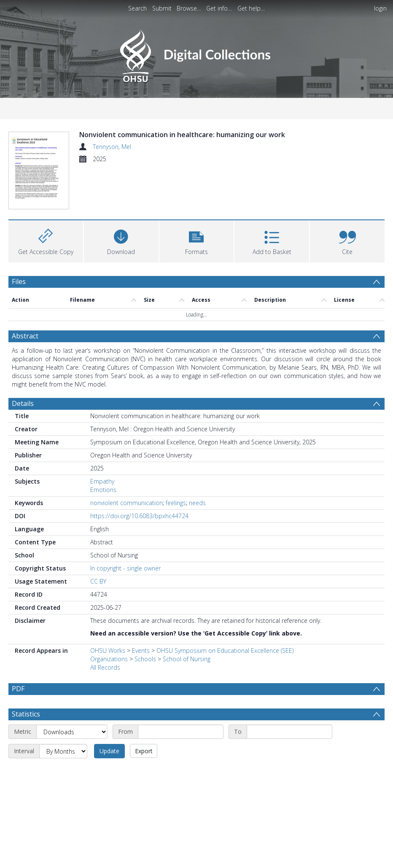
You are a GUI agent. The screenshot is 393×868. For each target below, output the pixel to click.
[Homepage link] (196, 53)
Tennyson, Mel (112, 147)
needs (197, 503)
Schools (145, 659)
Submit (162, 8)
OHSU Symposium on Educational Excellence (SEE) (225, 650)
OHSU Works (108, 650)
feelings (176, 503)
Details (23, 403)
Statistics (26, 714)
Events (141, 650)
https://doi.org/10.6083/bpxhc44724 (139, 516)
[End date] (289, 732)
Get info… (219, 8)
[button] (197, 240)
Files (19, 281)
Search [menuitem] (137, 8)
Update (109, 751)
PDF (18, 689)
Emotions (103, 490)
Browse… (189, 8)
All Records (105, 667)
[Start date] (181, 732)
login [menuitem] (380, 8)
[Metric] (72, 732)
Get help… (251, 8)
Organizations (109, 659)
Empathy (102, 481)
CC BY (98, 581)
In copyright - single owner (125, 568)
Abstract (25, 336)
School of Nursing (187, 659)
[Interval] (63, 751)
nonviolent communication (127, 503)
